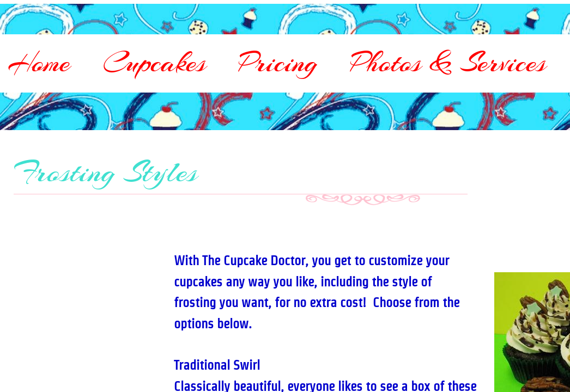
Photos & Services (448, 63)
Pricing (278, 63)
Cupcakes (154, 63)
